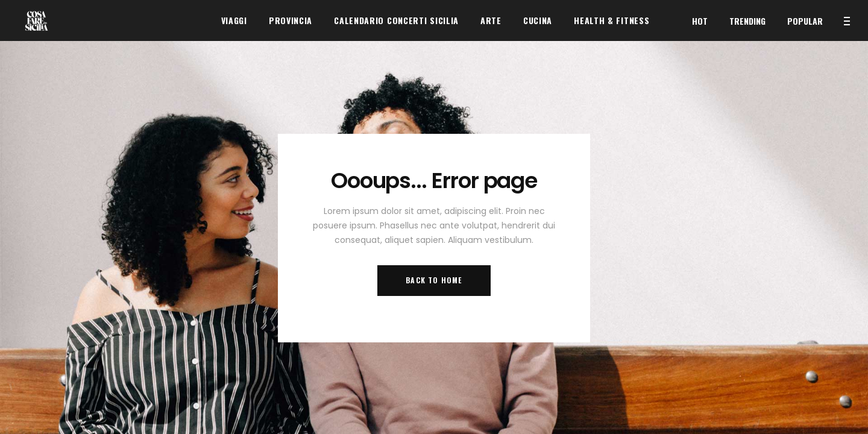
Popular (805, 21)
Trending (747, 21)
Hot (700, 21)
